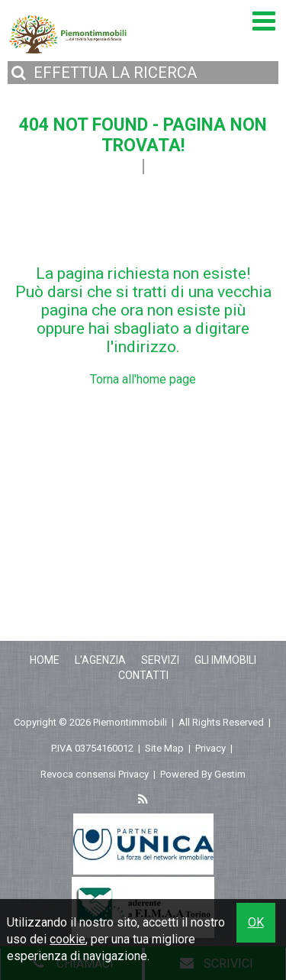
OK (256, 922)
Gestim (230, 774)
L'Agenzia (100, 660)
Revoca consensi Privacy (95, 774)
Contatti (143, 675)
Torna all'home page (143, 379)
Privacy (210, 748)
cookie (67, 939)
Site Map (164, 748)
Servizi (160, 660)
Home (45, 660)
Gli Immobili (225, 660)
